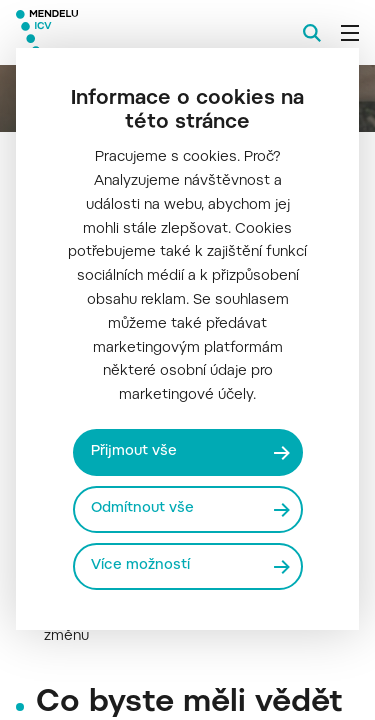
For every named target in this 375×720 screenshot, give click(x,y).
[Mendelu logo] (116, 32)
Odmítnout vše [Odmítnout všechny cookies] (142, 509)
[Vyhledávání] (312, 33)
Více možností (140, 566)
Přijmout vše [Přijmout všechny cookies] (134, 452)
